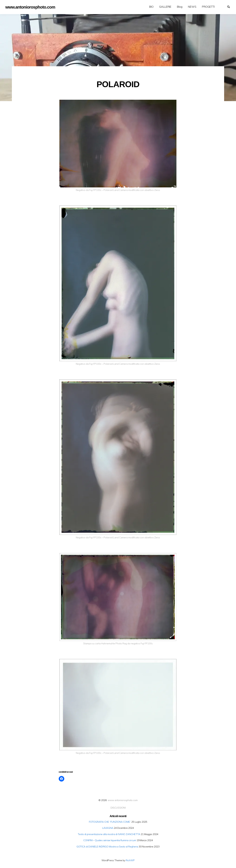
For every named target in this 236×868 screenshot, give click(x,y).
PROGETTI (208, 7)
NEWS (192, 7)
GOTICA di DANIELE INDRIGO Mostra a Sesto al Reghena (107, 846)
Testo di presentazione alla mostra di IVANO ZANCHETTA (109, 834)
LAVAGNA (108, 828)
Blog (180, 7)
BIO (151, 7)
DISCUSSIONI (118, 808)
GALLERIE (165, 7)
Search (230, 6)
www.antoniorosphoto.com (123, 800)
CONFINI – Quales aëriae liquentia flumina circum (110, 840)
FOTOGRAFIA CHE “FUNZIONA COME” (110, 822)
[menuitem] (151, 7)
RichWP (130, 860)
